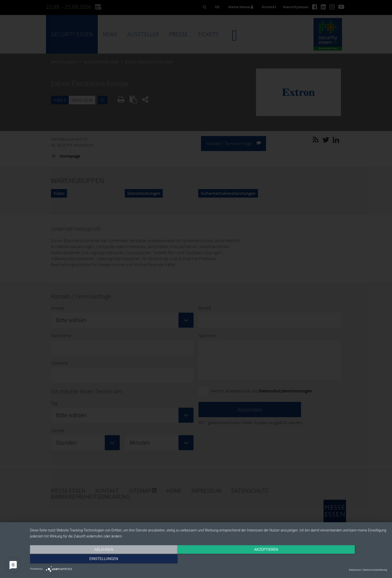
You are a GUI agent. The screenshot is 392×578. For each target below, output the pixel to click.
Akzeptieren (208, 560)
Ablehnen (83, 560)
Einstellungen (333, 560)
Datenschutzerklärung (375, 570)
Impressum (355, 570)
